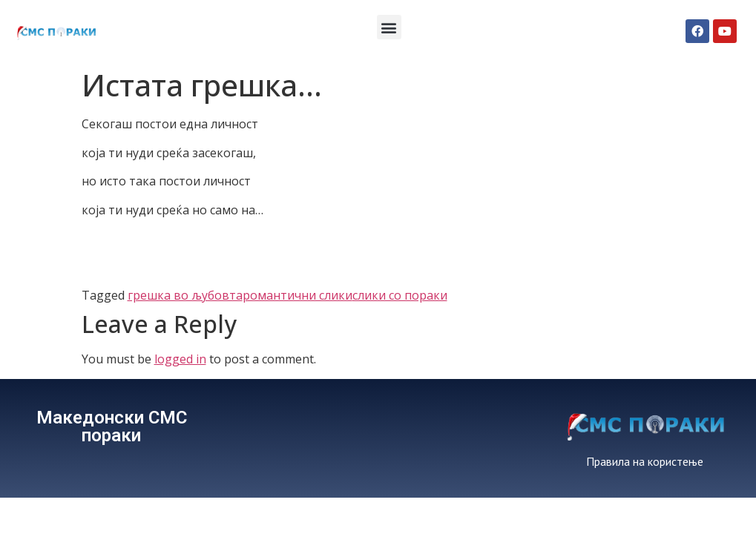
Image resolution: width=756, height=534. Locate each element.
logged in (180, 359)
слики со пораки (400, 295)
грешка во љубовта (185, 295)
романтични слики (298, 295)
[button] (389, 27)
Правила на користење (645, 461)
